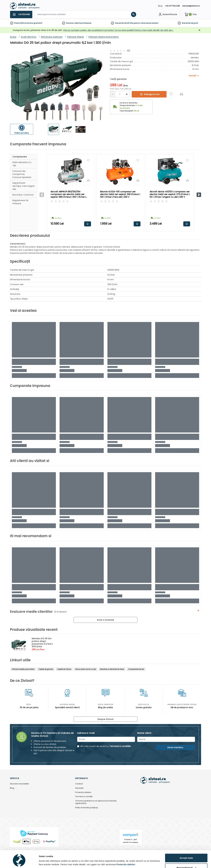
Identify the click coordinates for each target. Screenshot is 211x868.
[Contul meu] (168, 15)
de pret (195, 23)
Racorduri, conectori (23, 195)
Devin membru (175, 747)
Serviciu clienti (73, 23)
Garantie (186, 23)
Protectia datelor (83, 792)
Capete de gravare (46, 669)
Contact (79, 784)
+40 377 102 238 (172, 6)
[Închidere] (199, 30)
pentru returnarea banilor (146, 23)
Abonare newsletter (20, 784)
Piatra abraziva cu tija (22, 164)
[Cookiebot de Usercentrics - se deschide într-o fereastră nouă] (19, 862)
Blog (160, 6)
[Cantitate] (120, 94)
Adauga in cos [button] (88, 224)
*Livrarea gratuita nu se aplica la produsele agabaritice (96, 802)
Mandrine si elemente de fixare (112, 669)
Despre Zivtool (105, 719)
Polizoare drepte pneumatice (23, 669)
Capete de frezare (64, 669)
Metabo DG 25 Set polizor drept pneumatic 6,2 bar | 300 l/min (42, 642)
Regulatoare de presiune (20, 202)
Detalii (42, 861)
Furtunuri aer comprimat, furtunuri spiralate (22, 174)
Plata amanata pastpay (87, 808)
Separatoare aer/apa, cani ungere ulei (24, 186)
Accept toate (186, 846)
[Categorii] (21, 15)
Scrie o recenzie (105, 620)
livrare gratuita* (35, 23)
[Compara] (181, 94)
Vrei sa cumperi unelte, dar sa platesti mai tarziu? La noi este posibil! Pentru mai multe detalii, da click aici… (118, 30)
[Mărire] (127, 94)
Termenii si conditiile (120, 746)
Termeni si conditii (84, 797)
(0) (129, 51)
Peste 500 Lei (20, 23)
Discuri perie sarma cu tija (86, 669)
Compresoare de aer (136, 669)
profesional (86, 23)
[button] (199, 195)
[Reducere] (113, 94)
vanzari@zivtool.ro (191, 6)
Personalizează (186, 856)
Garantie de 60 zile (124, 23)
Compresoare (20, 157)
